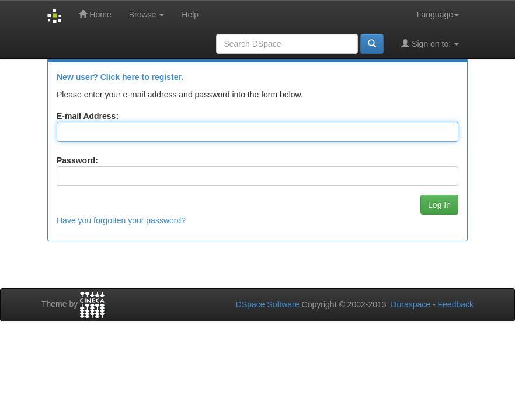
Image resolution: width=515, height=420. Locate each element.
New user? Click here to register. (120, 77)
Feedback (456, 304)
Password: (77, 160)
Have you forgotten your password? (121, 220)
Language (438, 15)
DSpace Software (268, 304)
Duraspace (410, 304)
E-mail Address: (88, 116)
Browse (147, 15)
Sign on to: (430, 43)
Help (190, 15)
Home (95, 14)
